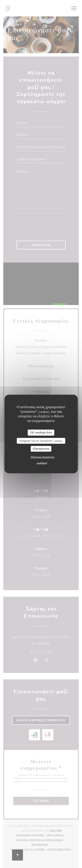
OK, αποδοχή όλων (41, 432)
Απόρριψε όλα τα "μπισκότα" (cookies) (41, 441)
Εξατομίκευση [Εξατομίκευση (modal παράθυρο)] (41, 449)
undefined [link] (42, 463)
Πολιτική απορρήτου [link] (42, 457)
